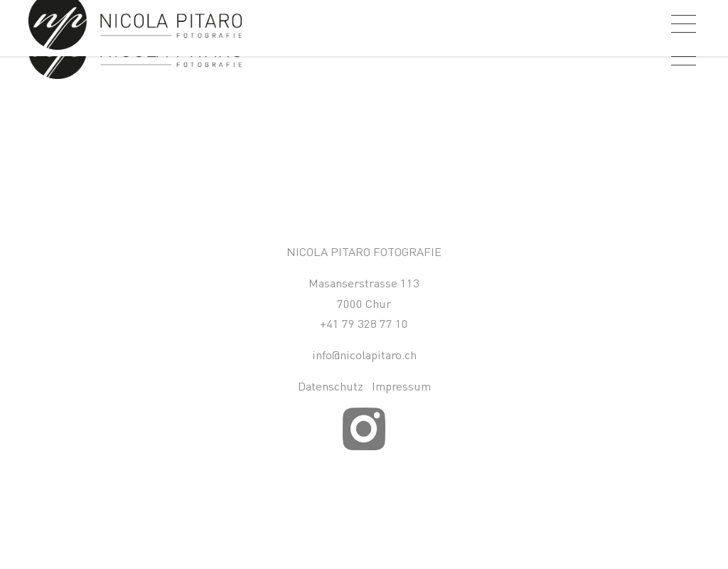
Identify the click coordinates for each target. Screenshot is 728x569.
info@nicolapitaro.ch (364, 355)
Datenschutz (331, 386)
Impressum (401, 386)
